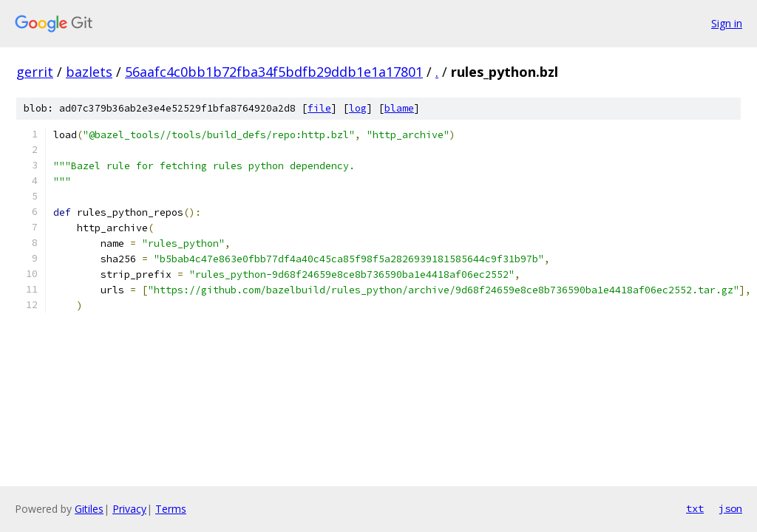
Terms (171, 509)
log (358, 108)
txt (695, 508)
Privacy (129, 509)
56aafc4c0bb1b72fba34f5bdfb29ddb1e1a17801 (274, 72)
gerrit (35, 72)
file (319, 108)
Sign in (727, 23)
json (730, 508)
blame (399, 108)
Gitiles (89, 509)
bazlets (89, 72)
